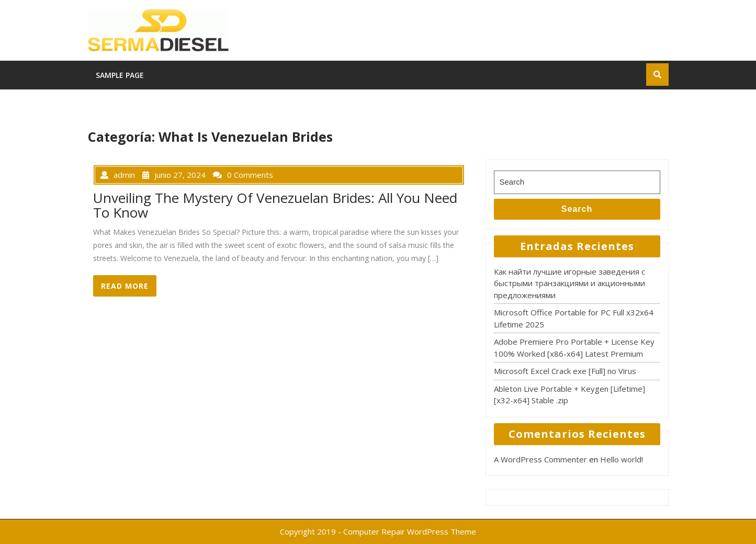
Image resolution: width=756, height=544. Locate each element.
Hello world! (622, 459)
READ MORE (125, 286)
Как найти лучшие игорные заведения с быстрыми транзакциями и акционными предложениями (569, 283)
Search (577, 209)
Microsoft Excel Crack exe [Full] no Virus (565, 371)
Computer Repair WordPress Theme (410, 531)
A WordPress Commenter (540, 459)
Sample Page (120, 75)
